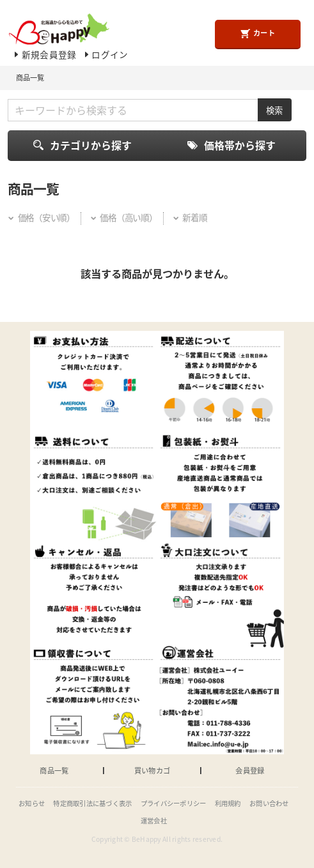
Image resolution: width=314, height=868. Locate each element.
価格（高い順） (123, 217)
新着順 (190, 217)
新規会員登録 (44, 54)
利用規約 (228, 803)
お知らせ (32, 803)
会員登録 (250, 771)
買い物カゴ (152, 771)
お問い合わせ (269, 803)
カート (258, 33)
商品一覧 (54, 771)
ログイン (106, 54)
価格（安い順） (41, 217)
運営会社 (154, 820)
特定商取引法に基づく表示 (92, 803)
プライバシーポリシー (174, 803)
